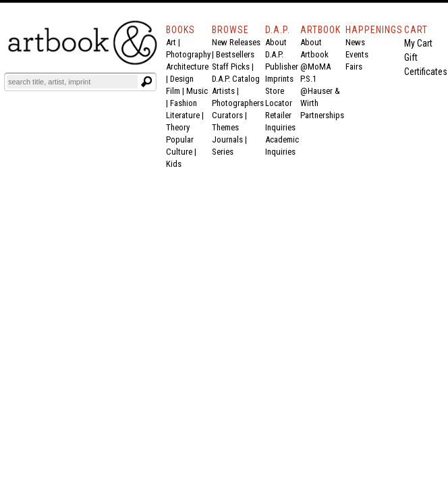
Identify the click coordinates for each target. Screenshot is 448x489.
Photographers (238, 103)
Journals (227, 139)
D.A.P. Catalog (236, 79)
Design (182, 79)
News (355, 42)
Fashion (184, 103)
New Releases (236, 42)
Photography (188, 54)
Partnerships (322, 115)
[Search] (72, 82)
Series (223, 152)
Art (171, 42)
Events (357, 54)
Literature (183, 115)
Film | (176, 91)
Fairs (354, 67)
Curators (227, 115)
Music (197, 91)
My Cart (418, 43)
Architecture (187, 67)
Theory (178, 127)
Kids (174, 164)
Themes (225, 127)
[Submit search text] (146, 82)
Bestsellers (235, 54)
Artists (223, 91)
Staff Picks (231, 67)
